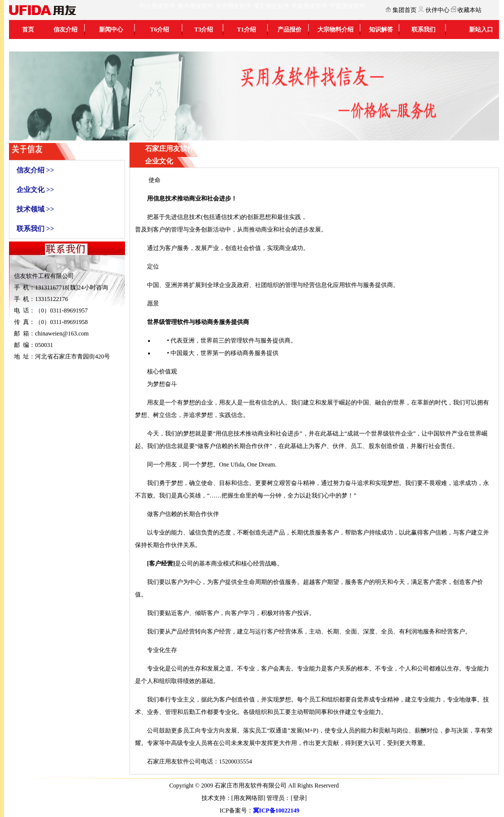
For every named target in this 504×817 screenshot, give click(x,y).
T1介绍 (246, 29)
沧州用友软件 (233, 6)
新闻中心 (111, 29)
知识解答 (381, 29)
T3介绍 (203, 29)
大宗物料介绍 (335, 29)
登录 (299, 798)
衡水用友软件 (195, 6)
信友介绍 (65, 29)
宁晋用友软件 (347, 6)
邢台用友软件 (157, 6)
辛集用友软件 (309, 6)
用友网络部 (248, 798)
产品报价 (289, 29)
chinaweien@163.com (62, 333)
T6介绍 (159, 29)
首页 (28, 29)
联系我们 (423, 29)
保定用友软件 (271, 6)
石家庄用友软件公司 (174, 761)
